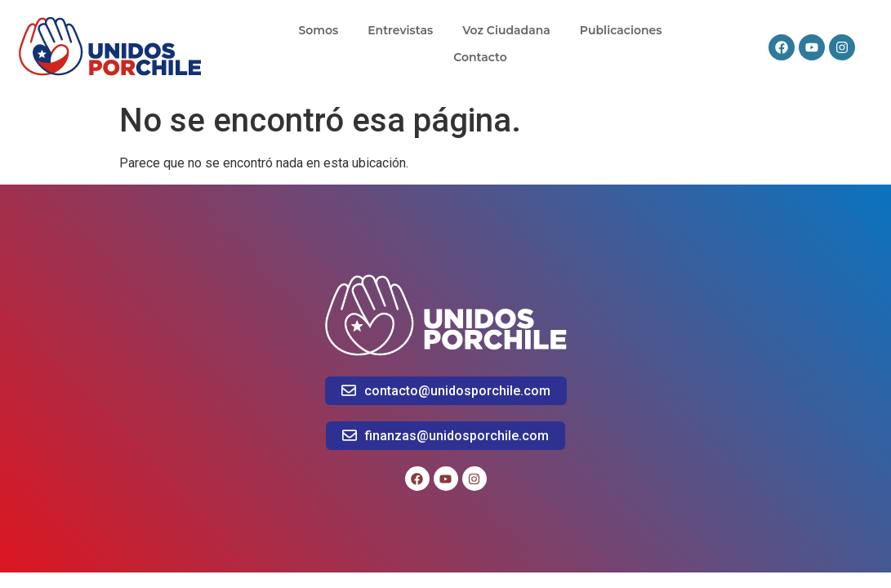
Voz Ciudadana (506, 30)
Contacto (480, 57)
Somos (318, 30)
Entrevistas (400, 30)
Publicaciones (621, 30)
